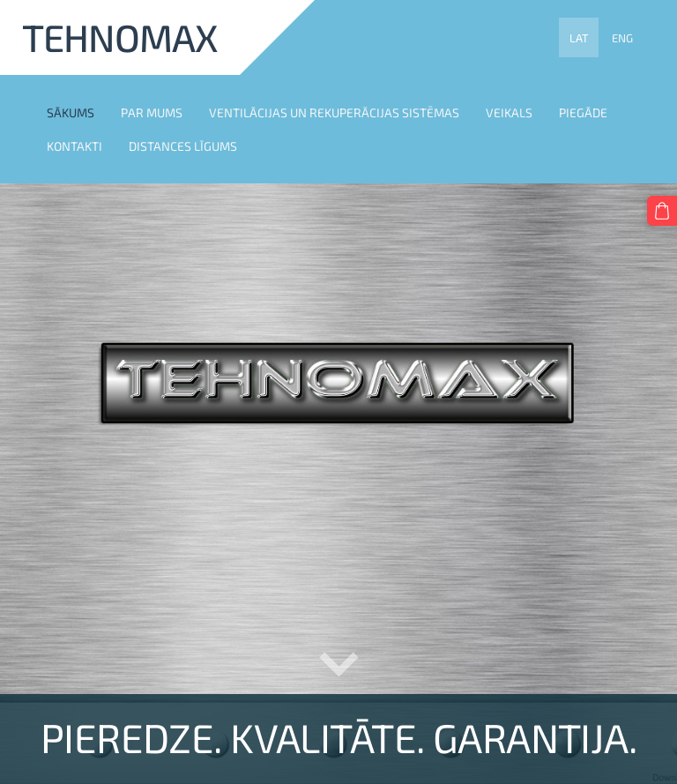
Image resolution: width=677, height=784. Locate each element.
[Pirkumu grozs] (662, 211)
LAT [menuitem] (579, 38)
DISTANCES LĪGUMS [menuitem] (183, 146)
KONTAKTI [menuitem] (74, 146)
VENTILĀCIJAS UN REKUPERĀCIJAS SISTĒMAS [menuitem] (334, 112)
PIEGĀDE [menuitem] (583, 112)
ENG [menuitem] (622, 38)
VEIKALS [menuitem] (509, 112)
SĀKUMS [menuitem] (71, 112)
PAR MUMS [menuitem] (152, 112)
